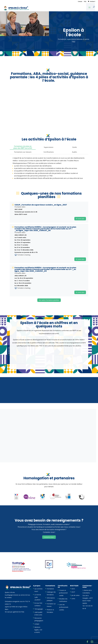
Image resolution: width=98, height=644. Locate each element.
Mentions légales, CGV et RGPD (38, 630)
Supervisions (49, 147)
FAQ (85, 2)
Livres (73, 599)
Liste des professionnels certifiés (64, 607)
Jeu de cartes (76, 595)
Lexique (37, 624)
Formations (50, 589)
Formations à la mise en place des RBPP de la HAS (23, 147)
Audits (75, 152)
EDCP (73, 592)
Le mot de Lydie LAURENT (38, 597)
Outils (75, 147)
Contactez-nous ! (49, 537)
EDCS (73, 589)
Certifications (49, 152)
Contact (80, 2)
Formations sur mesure (23, 152)
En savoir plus (80, 219)
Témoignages (39, 609)
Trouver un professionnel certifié (63, 593)
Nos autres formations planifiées (49, 300)
